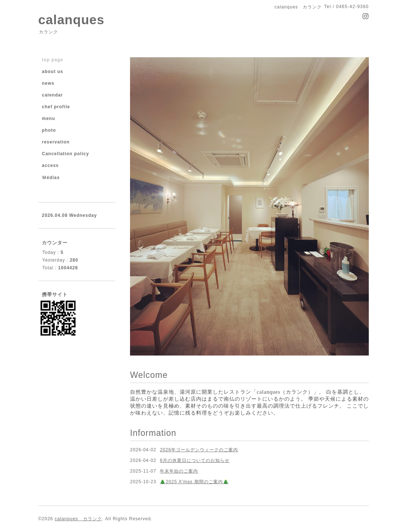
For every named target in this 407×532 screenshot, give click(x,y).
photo (49, 130)
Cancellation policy (65, 154)
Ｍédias (51, 178)
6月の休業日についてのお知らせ (195, 460)
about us (53, 72)
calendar (52, 95)
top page (53, 60)
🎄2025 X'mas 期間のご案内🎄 (194, 482)
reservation (56, 142)
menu (48, 119)
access (50, 165)
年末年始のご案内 (179, 471)
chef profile (56, 107)
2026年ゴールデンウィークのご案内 (199, 450)
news (48, 83)
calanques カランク (78, 519)
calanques (71, 20)
